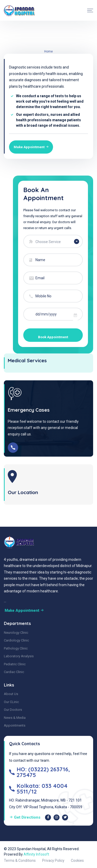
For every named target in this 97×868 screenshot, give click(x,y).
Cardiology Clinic (16, 639)
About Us (11, 693)
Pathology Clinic (16, 647)
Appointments (15, 724)
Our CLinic (11, 701)
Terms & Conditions (20, 859)
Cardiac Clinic (14, 671)
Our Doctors (13, 709)
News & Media (15, 717)
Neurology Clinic (16, 631)
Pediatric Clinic (15, 663)
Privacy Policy (53, 859)
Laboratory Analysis (19, 655)
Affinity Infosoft (36, 853)
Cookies (77, 859)
